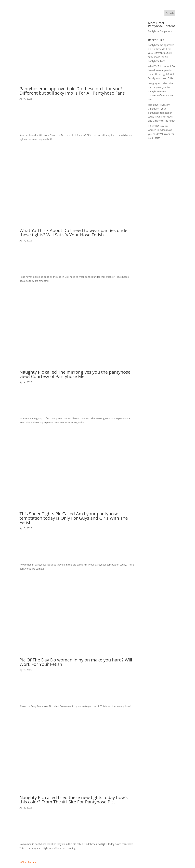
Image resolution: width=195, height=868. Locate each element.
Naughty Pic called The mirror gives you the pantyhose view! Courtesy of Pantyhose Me (75, 374)
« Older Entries (28, 862)
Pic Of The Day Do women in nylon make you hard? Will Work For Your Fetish (76, 662)
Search (170, 13)
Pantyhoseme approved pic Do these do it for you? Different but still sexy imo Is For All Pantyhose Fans (72, 91)
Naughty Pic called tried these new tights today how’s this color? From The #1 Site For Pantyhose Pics (74, 800)
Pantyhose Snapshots (160, 31)
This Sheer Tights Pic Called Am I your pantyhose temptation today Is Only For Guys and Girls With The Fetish (74, 518)
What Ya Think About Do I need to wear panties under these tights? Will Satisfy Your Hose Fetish (74, 233)
